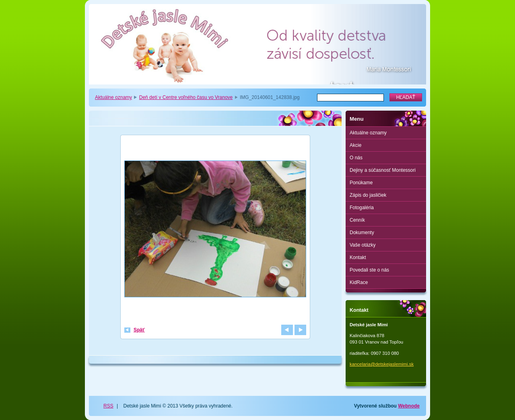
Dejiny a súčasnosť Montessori (383, 170)
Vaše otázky (363, 245)
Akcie (355, 145)
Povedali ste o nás (369, 270)
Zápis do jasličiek (368, 195)
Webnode (409, 406)
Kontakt (358, 257)
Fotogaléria (362, 208)
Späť (139, 330)
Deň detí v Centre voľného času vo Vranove (186, 97)
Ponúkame (361, 183)
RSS (108, 406)
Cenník (357, 220)
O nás (356, 158)
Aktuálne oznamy (113, 97)
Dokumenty (362, 233)
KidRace (359, 282)
